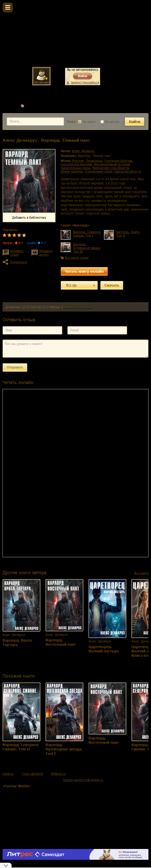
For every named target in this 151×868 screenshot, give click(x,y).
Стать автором (32, 774)
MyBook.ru (59, 774)
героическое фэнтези (76, 164)
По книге (87, 122)
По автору (110, 122)
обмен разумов (72, 171)
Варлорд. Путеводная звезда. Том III (87, 248)
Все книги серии (77, 258)
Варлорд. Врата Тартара (17, 642)
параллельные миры (75, 168)
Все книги (141, 573)
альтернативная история (112, 164)
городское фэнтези (118, 161)
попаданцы (94, 161)
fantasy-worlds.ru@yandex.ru (83, 780)
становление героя (98, 171)
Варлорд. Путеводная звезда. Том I (64, 749)
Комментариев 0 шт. (78, 307)
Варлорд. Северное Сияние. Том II (21, 747)
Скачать (112, 285)
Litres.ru (8, 774)
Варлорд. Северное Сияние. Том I (87, 234)
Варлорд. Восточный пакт (61, 642)
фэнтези (78, 161)
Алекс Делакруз (37, 105)
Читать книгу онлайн (84, 271)
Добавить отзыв (17, 253)
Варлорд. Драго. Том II (128, 234)
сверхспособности (128, 171)
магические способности (111, 168)
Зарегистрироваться (85, 82)
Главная (8, 105)
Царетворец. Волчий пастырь (104, 649)
